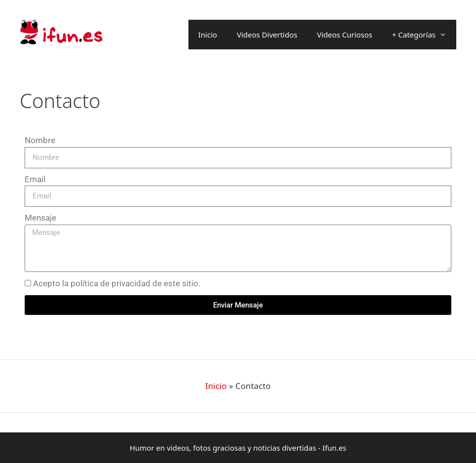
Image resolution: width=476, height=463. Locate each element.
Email (35, 179)
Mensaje (40, 218)
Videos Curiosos (345, 35)
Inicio (208, 35)
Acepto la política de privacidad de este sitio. (117, 283)
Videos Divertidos (267, 35)
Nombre (40, 140)
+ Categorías (424, 35)
